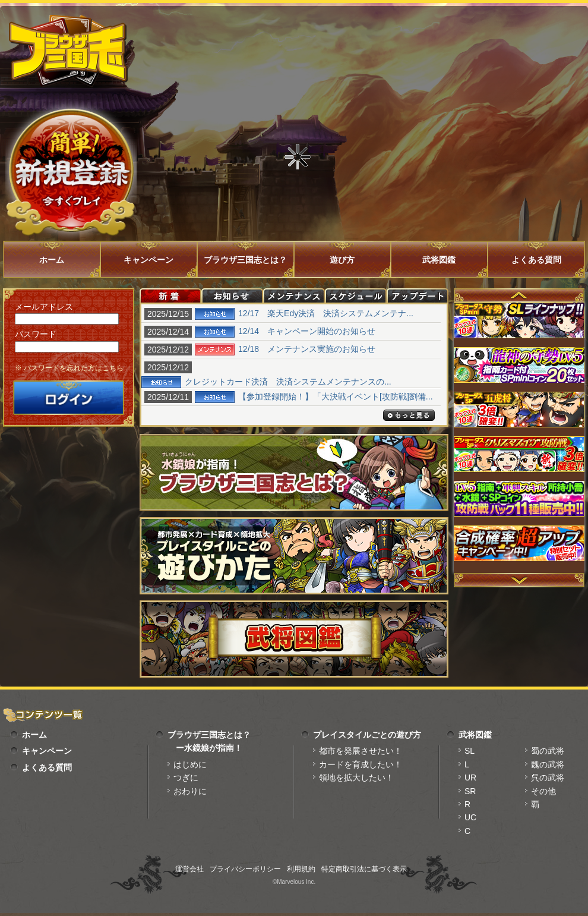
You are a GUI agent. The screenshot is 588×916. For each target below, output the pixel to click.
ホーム (52, 260)
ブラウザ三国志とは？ (245, 260)
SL (470, 751)
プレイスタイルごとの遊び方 (367, 735)
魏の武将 (548, 764)
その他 (543, 791)
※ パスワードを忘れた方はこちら (69, 368)
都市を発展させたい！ (361, 751)
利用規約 (301, 869)
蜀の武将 (548, 751)
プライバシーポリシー (245, 869)
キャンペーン (148, 260)
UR (470, 778)
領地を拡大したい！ (356, 778)
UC (470, 817)
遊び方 (342, 260)
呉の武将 (548, 778)
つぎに (186, 778)
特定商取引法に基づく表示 (364, 869)
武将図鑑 (439, 260)
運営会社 (189, 869)
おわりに (190, 791)
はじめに (190, 764)
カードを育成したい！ (361, 764)
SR (470, 791)
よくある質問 (536, 260)
